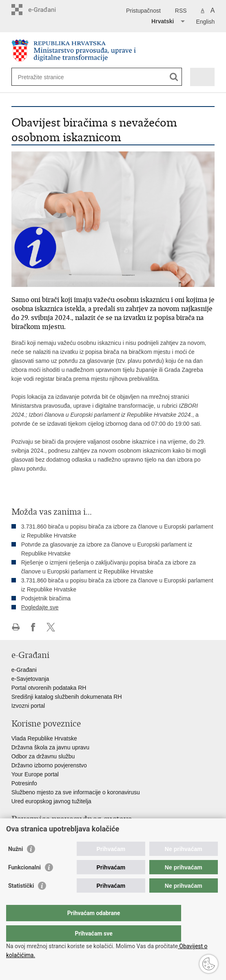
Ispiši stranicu (16, 627)
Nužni (16, 865)
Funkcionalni (24, 884)
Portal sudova (29, 834)
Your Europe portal (35, 774)
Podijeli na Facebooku (33, 627)
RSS (181, 11)
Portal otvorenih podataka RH (49, 688)
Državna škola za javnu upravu (50, 747)
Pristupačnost (143, 11)
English (205, 22)
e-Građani (24, 670)
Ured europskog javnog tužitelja (51, 801)
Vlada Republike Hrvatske (44, 738)
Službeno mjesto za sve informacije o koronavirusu (76, 792)
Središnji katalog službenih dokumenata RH (67, 697)
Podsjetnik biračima (46, 598)
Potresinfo (24, 783)
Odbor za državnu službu (43, 756)
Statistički (21, 902)
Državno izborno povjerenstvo (49, 765)
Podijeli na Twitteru (51, 627)
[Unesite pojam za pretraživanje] (48, 77)
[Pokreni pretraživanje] (174, 77)
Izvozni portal (28, 706)
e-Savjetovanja (30, 679)
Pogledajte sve (40, 607)
